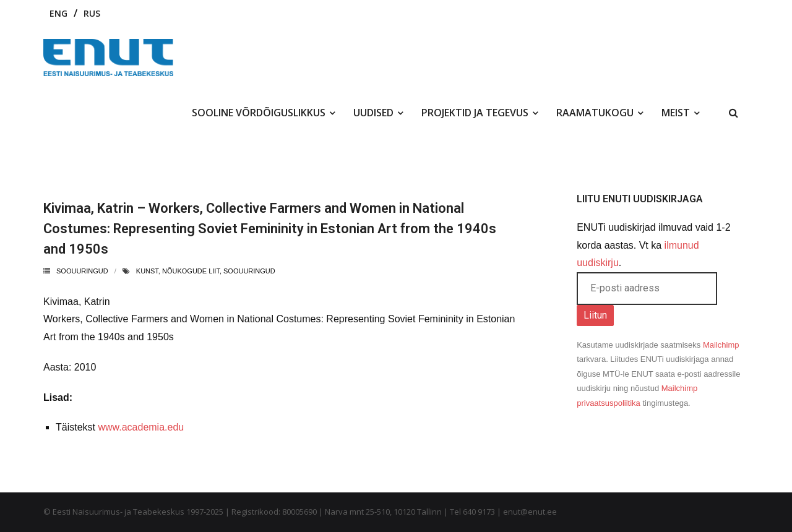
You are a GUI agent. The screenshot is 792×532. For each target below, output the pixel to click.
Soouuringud (82, 271)
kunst (147, 271)
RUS (92, 13)
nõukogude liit (191, 271)
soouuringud (249, 271)
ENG (58, 13)
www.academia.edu (141, 427)
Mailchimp (721, 345)
